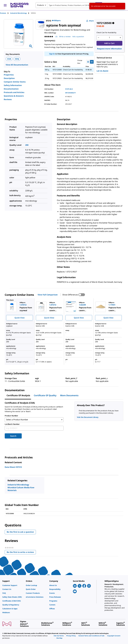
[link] (13, 585)
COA (9, 59)
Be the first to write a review (21, 553)
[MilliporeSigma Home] (19, 5)
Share (90, 21)
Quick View (19, 318)
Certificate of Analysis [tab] (18, 395)
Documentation (11, 89)
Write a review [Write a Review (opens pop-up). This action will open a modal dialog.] (65, 36)
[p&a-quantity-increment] (120, 38)
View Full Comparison (48, 295)
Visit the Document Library (88, 417)
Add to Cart (109, 43)
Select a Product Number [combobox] (17, 420)
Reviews (8, 99)
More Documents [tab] (69, 395)
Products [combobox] (41, 5)
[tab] (5, 13)
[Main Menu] (5, 5)
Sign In (52, 54)
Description (9, 78)
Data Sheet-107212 (13, 467)
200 (27, 145)
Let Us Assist (102, 71)
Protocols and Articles (14, 92)
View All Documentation (17, 65)
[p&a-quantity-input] (109, 38)
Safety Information (13, 85)
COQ (17, 59)
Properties (9, 75)
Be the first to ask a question (20, 532)
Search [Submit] (13, 436)
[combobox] (69, 5)
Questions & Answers (14, 96)
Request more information (109, 49)
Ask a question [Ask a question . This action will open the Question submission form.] (78, 36)
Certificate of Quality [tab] (45, 395)
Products (3, 13)
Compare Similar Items (15, 82)
